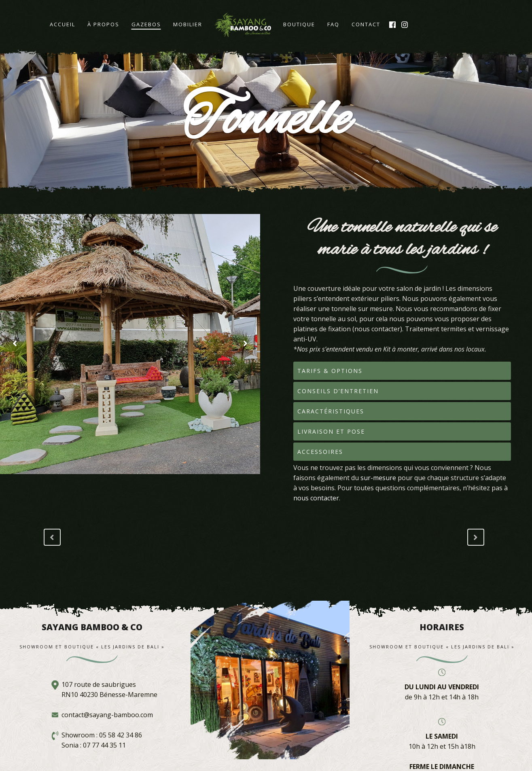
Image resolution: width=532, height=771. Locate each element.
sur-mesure (378, 478)
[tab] (402, 371)
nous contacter (316, 498)
